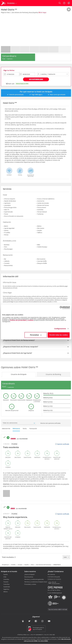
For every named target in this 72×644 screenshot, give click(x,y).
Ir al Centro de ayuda (54, 577)
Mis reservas (51, 574)
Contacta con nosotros (54, 579)
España (27, 565)
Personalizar (36, 335)
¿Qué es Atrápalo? (30, 574)
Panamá (6, 582)
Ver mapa (42, 12)
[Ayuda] (64, 3)
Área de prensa (29, 577)
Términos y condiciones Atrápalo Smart (36, 582)
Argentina (6, 589)
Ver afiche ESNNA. (43, 641)
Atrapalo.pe (5, 565)
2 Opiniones (10, 59)
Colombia (6, 579)
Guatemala (7, 587)
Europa (20, 565)
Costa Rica (6, 584)
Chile (5, 577)
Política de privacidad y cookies (22, 320)
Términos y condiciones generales (34, 579)
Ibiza (32, 565)
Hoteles (13, 565)
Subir (66, 557)
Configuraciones (60, 329)
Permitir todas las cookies (59, 335)
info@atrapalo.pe (57, 593)
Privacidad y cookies (30, 584)
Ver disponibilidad (36, 79)
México (6, 592)
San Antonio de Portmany (44, 565)
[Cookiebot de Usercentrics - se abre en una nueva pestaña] (61, 308)
